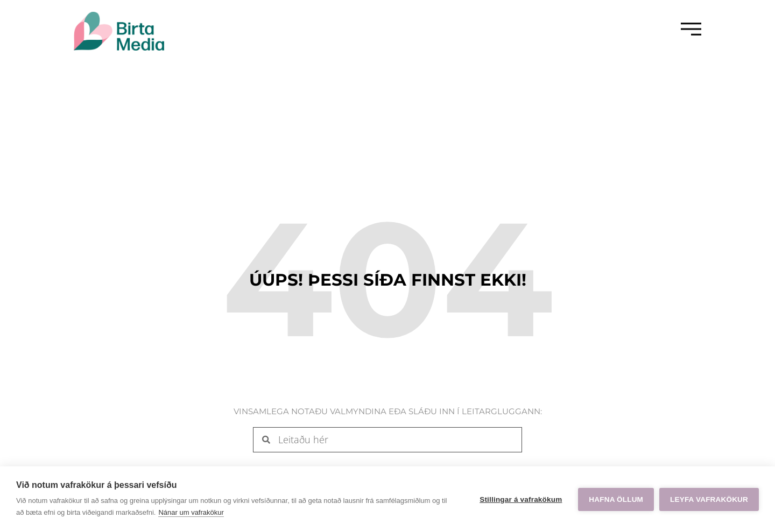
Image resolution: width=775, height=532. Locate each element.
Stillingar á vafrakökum (521, 499)
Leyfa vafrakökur (709, 499)
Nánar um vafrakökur (191, 512)
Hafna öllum (616, 499)
